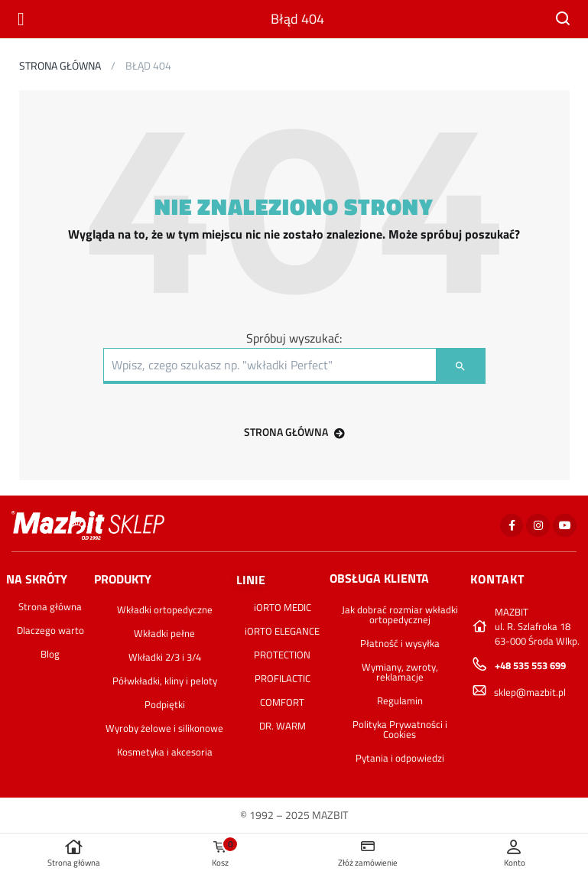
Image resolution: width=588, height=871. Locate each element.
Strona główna (73, 854)
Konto (515, 854)
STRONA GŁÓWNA (294, 432)
